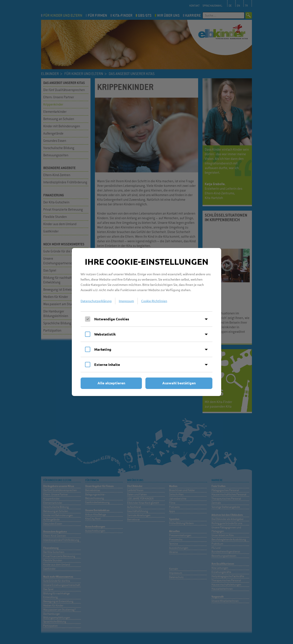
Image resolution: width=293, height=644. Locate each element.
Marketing (103, 349)
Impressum (126, 301)
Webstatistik (105, 334)
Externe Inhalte (107, 364)
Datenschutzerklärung (96, 301)
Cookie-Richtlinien (154, 301)
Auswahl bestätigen (179, 383)
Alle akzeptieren (111, 383)
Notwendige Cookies (112, 319)
